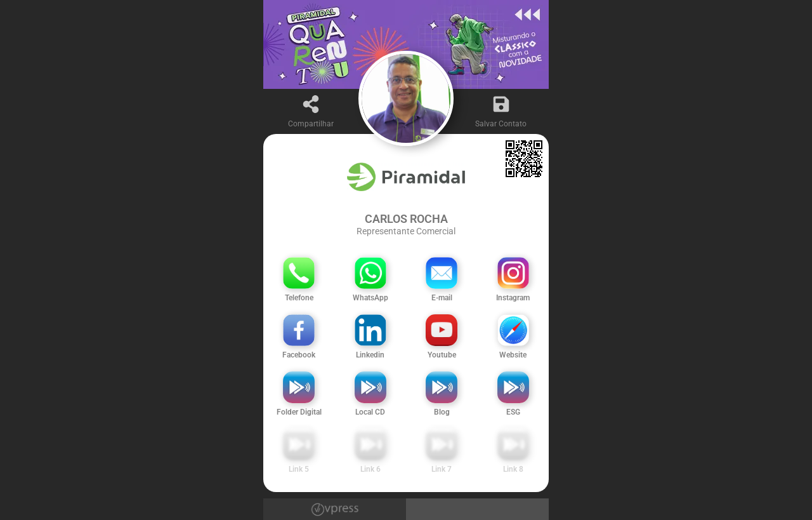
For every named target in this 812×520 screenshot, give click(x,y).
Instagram (513, 298)
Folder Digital (299, 412)
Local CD (370, 412)
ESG (513, 412)
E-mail (442, 298)
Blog (442, 412)
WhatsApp (370, 298)
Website (513, 355)
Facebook (299, 355)
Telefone (299, 298)
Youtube (442, 355)
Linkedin (370, 355)
